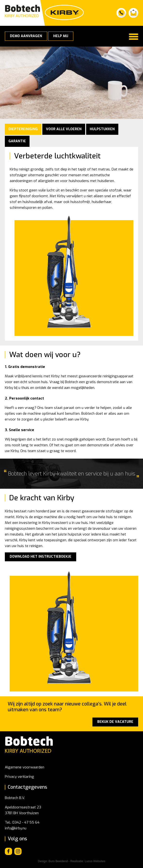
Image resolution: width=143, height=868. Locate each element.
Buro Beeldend (58, 861)
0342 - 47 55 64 (26, 822)
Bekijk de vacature (115, 722)
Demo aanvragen (26, 36)
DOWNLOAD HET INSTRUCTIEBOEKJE (41, 557)
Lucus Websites (95, 861)
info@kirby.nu (16, 828)
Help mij (61, 36)
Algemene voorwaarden (25, 767)
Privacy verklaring (19, 777)
